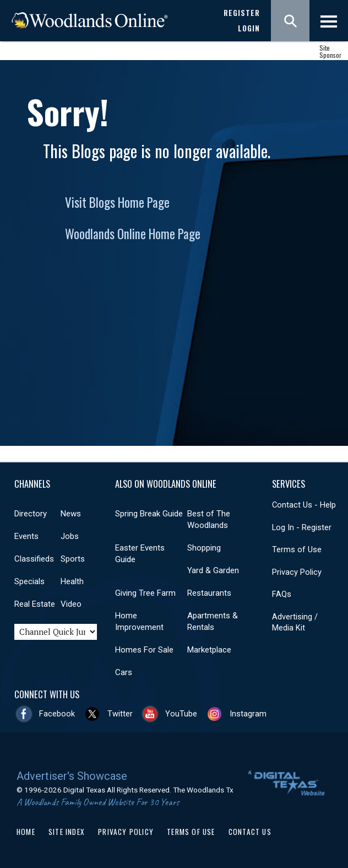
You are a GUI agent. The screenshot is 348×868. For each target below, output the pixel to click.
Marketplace (209, 650)
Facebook (57, 714)
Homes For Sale (144, 650)
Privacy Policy (297, 572)
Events (26, 536)
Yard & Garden (213, 570)
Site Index (67, 832)
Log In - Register (302, 527)
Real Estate (35, 604)
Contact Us (250, 832)
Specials (29, 581)
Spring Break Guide (149, 514)
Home (26, 832)
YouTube (181, 714)
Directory (31, 514)
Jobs (70, 536)
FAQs (282, 594)
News (71, 514)
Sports (73, 559)
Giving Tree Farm (145, 593)
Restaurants (209, 593)
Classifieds (34, 559)
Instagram (248, 714)
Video (71, 604)
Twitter (120, 714)
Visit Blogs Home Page (117, 202)
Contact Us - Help (304, 505)
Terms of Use (297, 549)
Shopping (204, 548)
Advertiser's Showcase (72, 776)
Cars (124, 672)
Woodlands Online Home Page (133, 234)
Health (72, 581)
